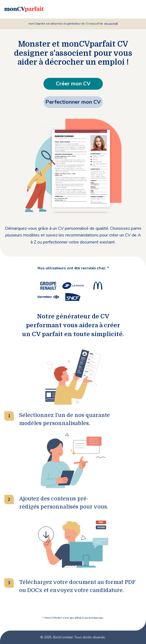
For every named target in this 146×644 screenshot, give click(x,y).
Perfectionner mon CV (73, 102)
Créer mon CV (73, 84)
